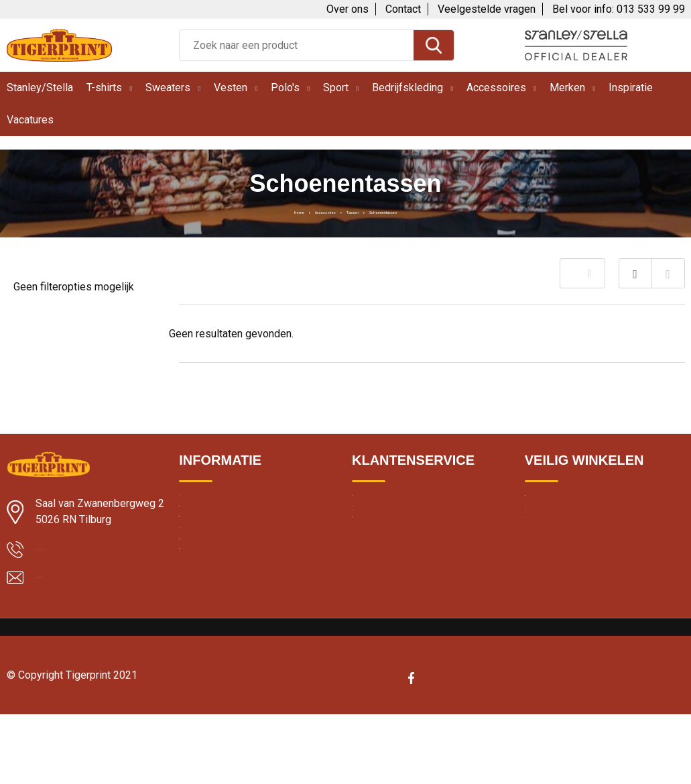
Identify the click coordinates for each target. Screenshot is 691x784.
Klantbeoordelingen (221, 534)
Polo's (285, 88)
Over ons (348, 9)
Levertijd (197, 505)
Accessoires (496, 88)
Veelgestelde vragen (487, 9)
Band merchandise (220, 649)
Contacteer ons (386, 534)
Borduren (199, 592)
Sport (336, 88)
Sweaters (168, 88)
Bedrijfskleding (407, 88)
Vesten (231, 88)
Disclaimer (548, 563)
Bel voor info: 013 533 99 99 (619, 9)
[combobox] (297, 45)
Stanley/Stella (40, 88)
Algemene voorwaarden (577, 505)
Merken (567, 88)
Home (245, 211)
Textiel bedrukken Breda (231, 563)
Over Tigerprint (384, 505)
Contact (403, 9)
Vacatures (30, 120)
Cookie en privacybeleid (576, 534)
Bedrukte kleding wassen (233, 620)
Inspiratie (631, 88)
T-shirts (104, 88)
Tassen (356, 211)
